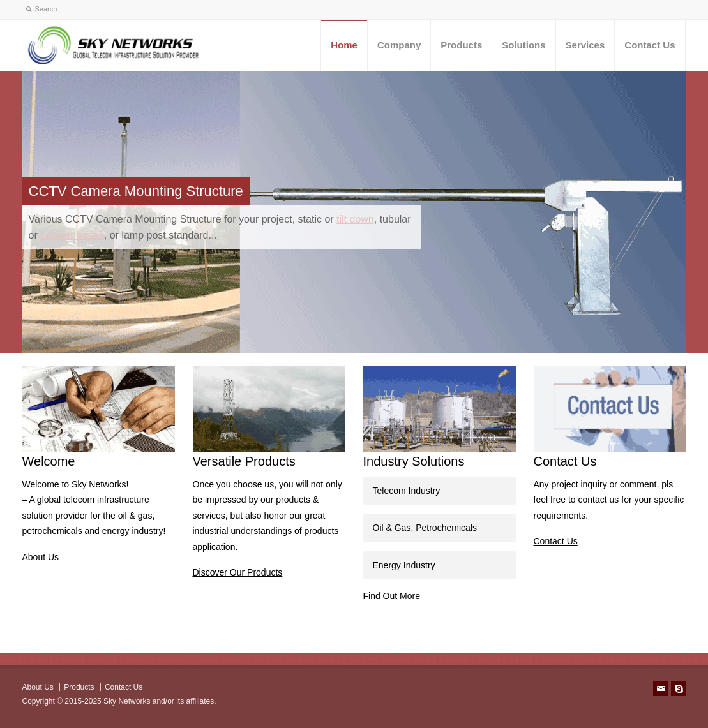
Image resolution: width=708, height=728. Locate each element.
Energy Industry (404, 565)
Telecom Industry (407, 491)
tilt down (355, 219)
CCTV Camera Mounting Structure (136, 191)
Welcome (49, 461)
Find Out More (392, 596)
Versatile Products (244, 461)
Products (79, 687)
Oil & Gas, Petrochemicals (425, 528)
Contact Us (565, 461)
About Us (41, 557)
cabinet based (72, 235)
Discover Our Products (238, 572)
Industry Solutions (414, 461)
